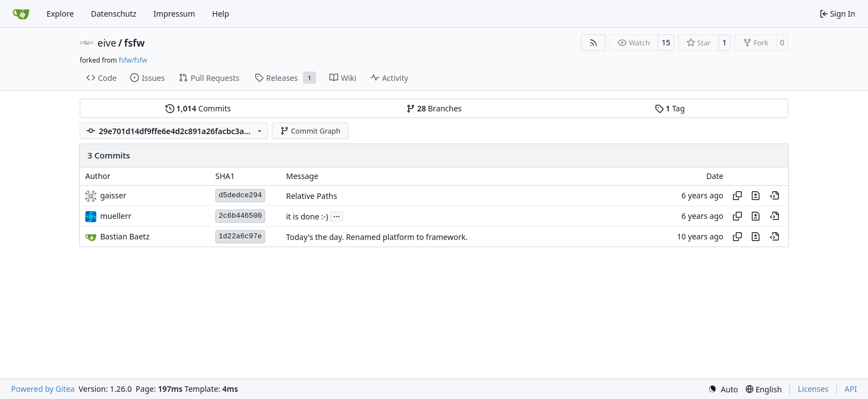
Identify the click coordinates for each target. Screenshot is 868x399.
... (337, 216)
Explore (60, 14)
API (851, 389)
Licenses (813, 389)
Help (221, 14)
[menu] (723, 389)
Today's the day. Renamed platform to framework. (377, 237)
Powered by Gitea (43, 389)
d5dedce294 (240, 195)
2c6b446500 (240, 216)
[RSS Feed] (593, 43)
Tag (670, 108)
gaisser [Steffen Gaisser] (113, 195)
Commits (198, 108)
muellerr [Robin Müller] (116, 216)
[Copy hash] (737, 196)
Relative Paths (312, 196)
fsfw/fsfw (133, 60)
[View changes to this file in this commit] (756, 196)
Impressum (174, 14)
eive (107, 43)
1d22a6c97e (240, 236)
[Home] (21, 14)
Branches (434, 108)
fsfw (134, 43)
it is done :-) (307, 216)
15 (666, 42)
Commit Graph (310, 131)
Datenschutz (113, 14)
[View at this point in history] (774, 196)
